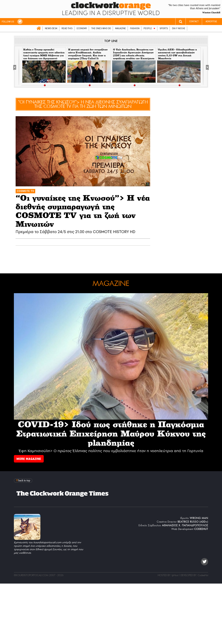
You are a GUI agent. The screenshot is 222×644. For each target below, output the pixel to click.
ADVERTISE (211, 21)
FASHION (135, 28)
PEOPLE (148, 28)
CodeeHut (203, 575)
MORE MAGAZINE (29, 459)
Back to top (23, 480)
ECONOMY (82, 28)
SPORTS (164, 28)
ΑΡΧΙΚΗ (39, 28)
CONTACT (194, 21)
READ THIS (67, 28)
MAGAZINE (121, 28)
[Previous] (17, 67)
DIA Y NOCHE (179, 28)
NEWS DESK (51, 28)
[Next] (205, 67)
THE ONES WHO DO (101, 28)
